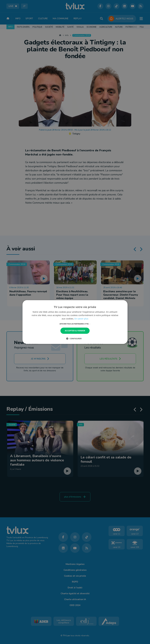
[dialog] (75, 322)
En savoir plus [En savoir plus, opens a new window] (81, 319)
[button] (75, 324)
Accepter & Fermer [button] (75, 331)
